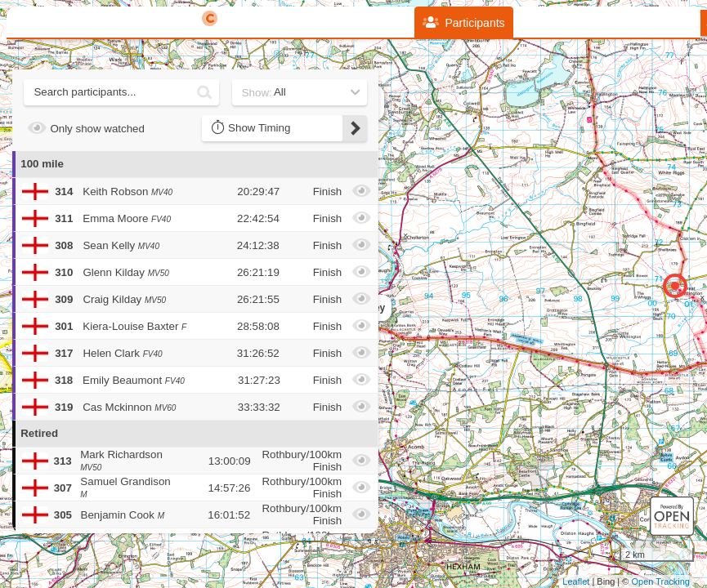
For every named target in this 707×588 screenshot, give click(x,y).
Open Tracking (660, 581)
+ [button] (393, 147)
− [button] (393, 174)
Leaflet (576, 581)
